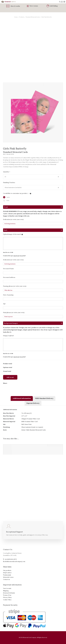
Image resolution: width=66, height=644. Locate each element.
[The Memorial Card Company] (10, 2)
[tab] (22, 398)
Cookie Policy (7, 600)
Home (16, 17)
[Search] (60, 2)
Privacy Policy (7, 597)
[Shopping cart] (62, 2)
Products (22, 17)
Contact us (6, 579)
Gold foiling (53, 6)
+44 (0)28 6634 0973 (11, 559)
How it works (15, 6)
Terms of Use (7, 595)
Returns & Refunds (9, 593)
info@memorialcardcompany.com (15, 561)
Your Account (7, 588)
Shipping (6, 591)
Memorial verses (8, 577)
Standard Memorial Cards (33, 17)
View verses (34, 6)
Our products (7, 570)
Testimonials (7, 575)
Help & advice (7, 573)
